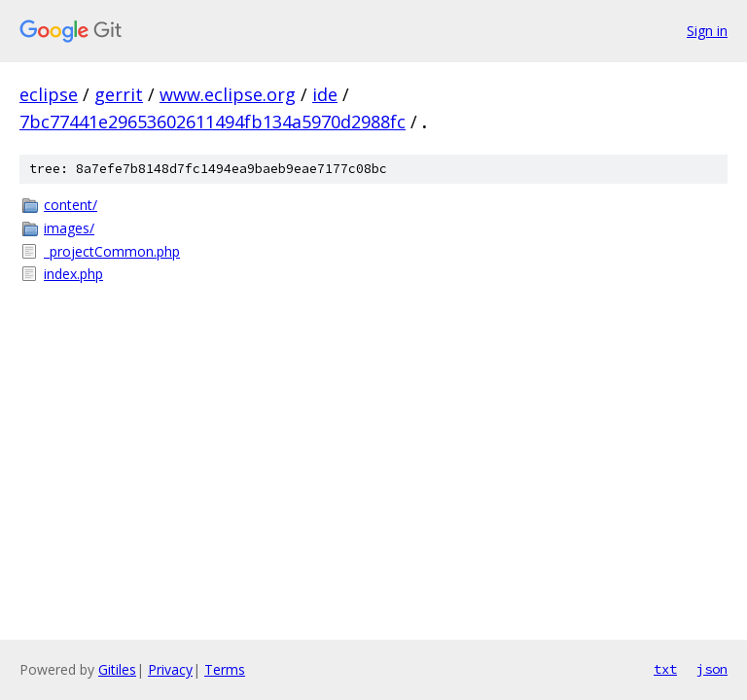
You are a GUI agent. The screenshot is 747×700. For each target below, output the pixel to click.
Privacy (170, 669)
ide (325, 94)
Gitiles (117, 669)
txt (665, 669)
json (712, 669)
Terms (225, 669)
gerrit (119, 94)
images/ (69, 228)
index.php (73, 274)
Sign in (707, 31)
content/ (71, 205)
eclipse (49, 94)
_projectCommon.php (112, 251)
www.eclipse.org (228, 94)
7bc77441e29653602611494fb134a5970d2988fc (213, 122)
